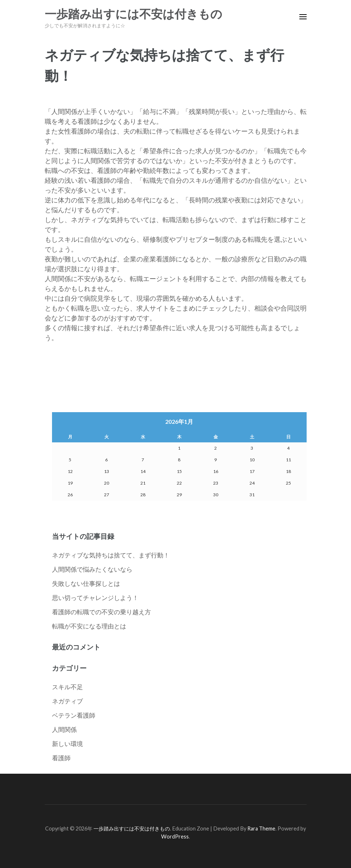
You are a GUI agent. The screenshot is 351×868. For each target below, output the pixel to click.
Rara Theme (261, 828)
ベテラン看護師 (74, 715)
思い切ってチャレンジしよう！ (95, 598)
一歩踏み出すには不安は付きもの (133, 14)
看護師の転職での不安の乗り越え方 (101, 612)
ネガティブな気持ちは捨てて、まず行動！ (111, 555)
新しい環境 (67, 744)
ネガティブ (67, 701)
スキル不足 (67, 687)
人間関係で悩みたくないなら (92, 569)
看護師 (61, 758)
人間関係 (64, 729)
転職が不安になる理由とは (89, 626)
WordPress (175, 837)
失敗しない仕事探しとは (86, 583)
